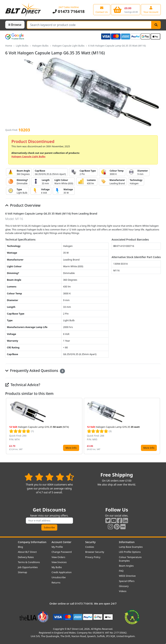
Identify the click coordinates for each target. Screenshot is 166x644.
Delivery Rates (26, 557)
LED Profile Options (130, 552)
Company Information (32, 542)
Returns (56, 583)
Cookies (90, 547)
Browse (15, 25)
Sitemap (23, 572)
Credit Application (62, 572)
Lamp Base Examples (131, 547)
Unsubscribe (59, 577)
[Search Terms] (89, 25)
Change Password (62, 552)
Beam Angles (126, 566)
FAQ (121, 571)
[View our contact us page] (102, 10)
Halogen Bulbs (40, 46)
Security (90, 542)
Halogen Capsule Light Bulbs (68, 46)
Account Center (62, 542)
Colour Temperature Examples (130, 559)
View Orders (58, 557)
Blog (20, 547)
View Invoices (59, 562)
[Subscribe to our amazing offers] (49, 521)
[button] (158, 426)
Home (9, 46)
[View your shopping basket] (126, 10)
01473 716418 (69, 11)
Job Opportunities (28, 567)
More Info (71, 448)
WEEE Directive (127, 576)
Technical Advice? (23, 385)
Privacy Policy (93, 557)
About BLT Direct (27, 552)
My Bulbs (57, 567)
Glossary (124, 586)
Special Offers (127, 581)
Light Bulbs (22, 46)
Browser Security (95, 552)
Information (127, 542)
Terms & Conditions (29, 562)
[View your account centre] (151, 10)
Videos (123, 591)
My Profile (57, 547)
